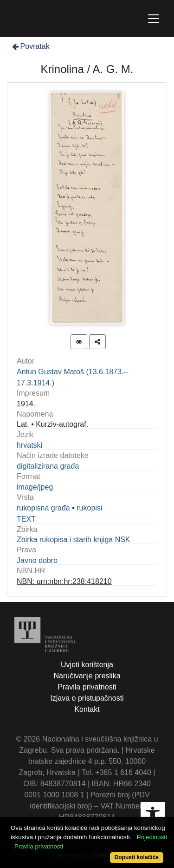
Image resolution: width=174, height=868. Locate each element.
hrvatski (29, 445)
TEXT (26, 519)
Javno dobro (37, 560)
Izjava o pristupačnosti (87, 698)
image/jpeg (35, 487)
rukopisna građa (43, 508)
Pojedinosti (152, 837)
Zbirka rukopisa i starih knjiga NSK (74, 540)
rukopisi (89, 508)
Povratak (30, 46)
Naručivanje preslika (87, 676)
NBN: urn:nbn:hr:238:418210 (64, 581)
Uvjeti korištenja (87, 665)
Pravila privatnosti (87, 687)
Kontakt (87, 709)
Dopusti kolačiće (137, 857)
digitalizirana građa (48, 466)
